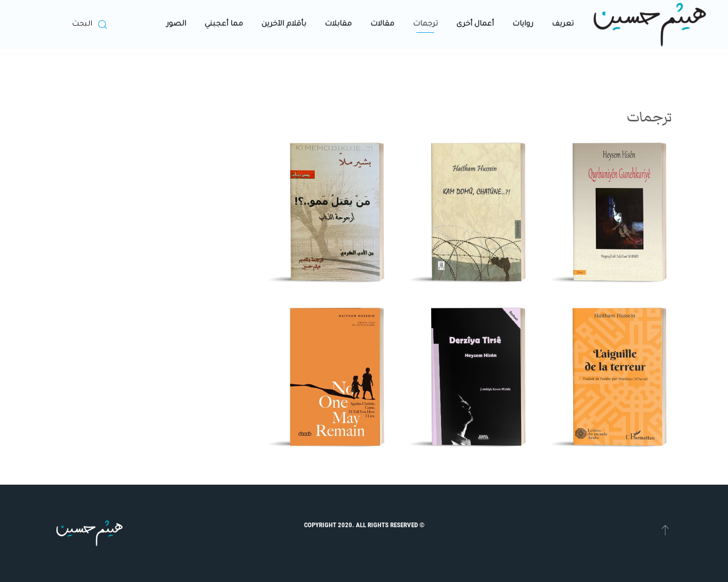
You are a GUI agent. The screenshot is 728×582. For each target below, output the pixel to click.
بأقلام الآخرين (284, 25)
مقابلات (338, 25)
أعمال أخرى (475, 25)
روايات (523, 25)
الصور (176, 25)
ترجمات (425, 25)
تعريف (563, 25)
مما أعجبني (224, 25)
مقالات (382, 25)
